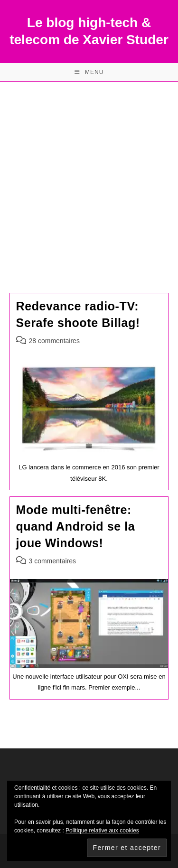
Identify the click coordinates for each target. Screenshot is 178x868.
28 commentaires (54, 341)
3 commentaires (53, 561)
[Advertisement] (89, 175)
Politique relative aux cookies (102, 831)
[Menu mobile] (89, 72)
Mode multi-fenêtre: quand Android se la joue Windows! (76, 526)
